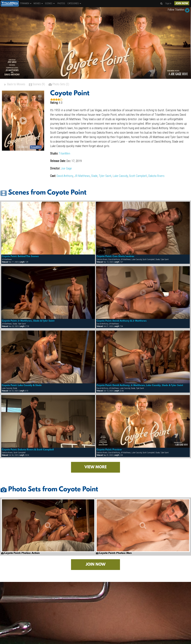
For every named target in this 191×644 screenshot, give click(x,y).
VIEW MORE (96, 467)
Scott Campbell (138, 176)
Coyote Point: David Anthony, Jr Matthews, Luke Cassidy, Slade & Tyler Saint (140, 385)
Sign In (168, 3)
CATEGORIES (74, 3)
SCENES (50, 3)
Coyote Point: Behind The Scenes (20, 256)
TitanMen (64, 153)
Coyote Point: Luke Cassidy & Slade (22, 385)
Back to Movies (14, 85)
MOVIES (38, 3)
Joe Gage (66, 168)
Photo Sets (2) (59, 85)
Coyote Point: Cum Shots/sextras (115, 256)
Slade (94, 176)
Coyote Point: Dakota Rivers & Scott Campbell (28, 450)
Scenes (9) (37, 85)
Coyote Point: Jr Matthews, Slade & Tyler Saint (28, 321)
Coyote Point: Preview (109, 450)
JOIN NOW (182, 4)
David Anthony (65, 176)
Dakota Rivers (156, 176)
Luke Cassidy (120, 176)
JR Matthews (82, 176)
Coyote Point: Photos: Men (114, 553)
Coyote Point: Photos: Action (20, 553)
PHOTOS (61, 3)
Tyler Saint (105, 176)
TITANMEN (26, 3)
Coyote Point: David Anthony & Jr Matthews (122, 321)
